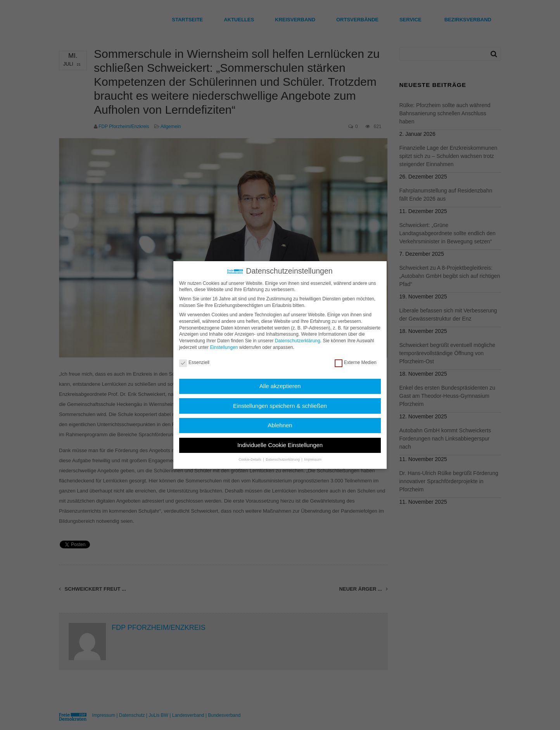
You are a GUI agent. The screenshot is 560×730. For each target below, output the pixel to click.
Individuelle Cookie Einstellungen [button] (280, 445)
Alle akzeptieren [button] (280, 386)
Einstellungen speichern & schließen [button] (280, 406)
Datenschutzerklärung (298, 341)
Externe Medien (356, 363)
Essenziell (194, 363)
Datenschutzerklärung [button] (283, 460)
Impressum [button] (313, 460)
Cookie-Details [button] (250, 460)
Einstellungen (224, 347)
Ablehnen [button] (280, 425)
